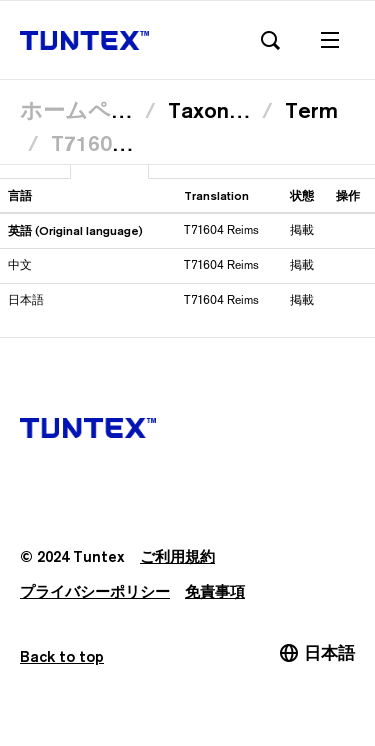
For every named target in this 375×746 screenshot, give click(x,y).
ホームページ (88, 110)
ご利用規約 (177, 556)
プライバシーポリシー (95, 591)
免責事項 (215, 591)
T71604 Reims (122, 143)
